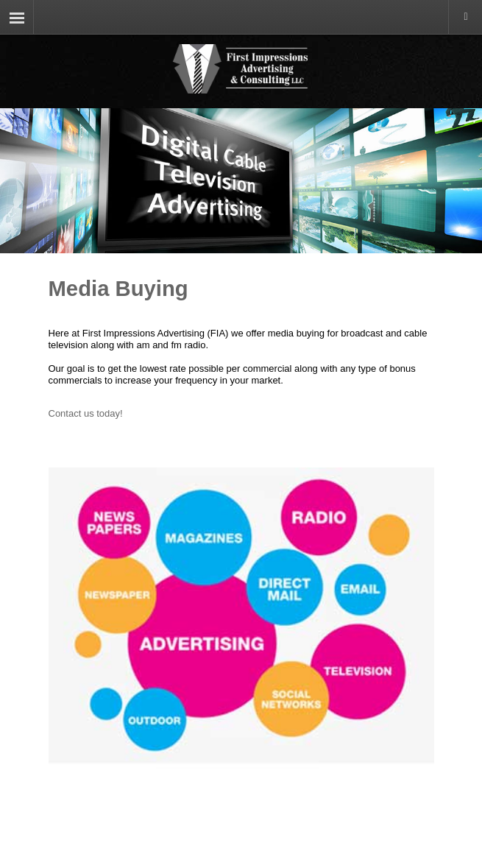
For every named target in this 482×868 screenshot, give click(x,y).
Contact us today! (86, 413)
